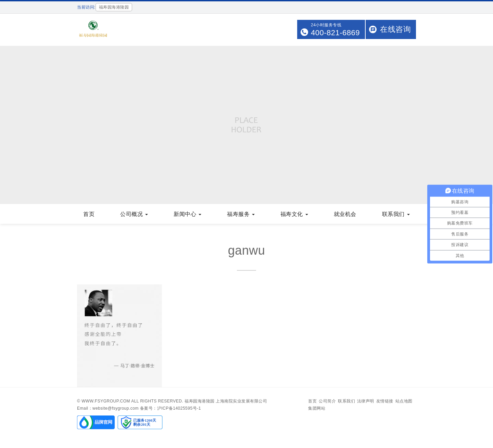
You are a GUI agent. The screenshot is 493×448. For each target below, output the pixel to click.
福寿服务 (241, 214)
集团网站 (317, 408)
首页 (89, 214)
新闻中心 (187, 214)
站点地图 (404, 401)
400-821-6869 (335, 33)
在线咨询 (395, 29)
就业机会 (345, 214)
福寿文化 (294, 214)
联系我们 (396, 214)
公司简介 (327, 401)
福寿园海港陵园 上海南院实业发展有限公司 (226, 401)
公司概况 (134, 214)
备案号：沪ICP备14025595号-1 (170, 408)
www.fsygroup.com (106, 401)
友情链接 (385, 401)
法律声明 (366, 401)
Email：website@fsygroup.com (108, 408)
